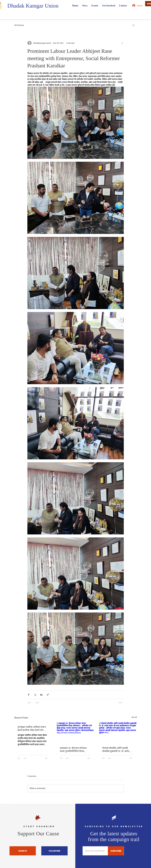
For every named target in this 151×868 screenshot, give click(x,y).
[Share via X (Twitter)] (35, 695)
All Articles (19, 25)
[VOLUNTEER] (54, 851)
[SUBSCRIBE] (116, 851)
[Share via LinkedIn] (41, 695)
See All (134, 717)
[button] (133, 25)
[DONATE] (23, 851)
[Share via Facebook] (29, 695)
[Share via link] (48, 695)
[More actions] (122, 43)
